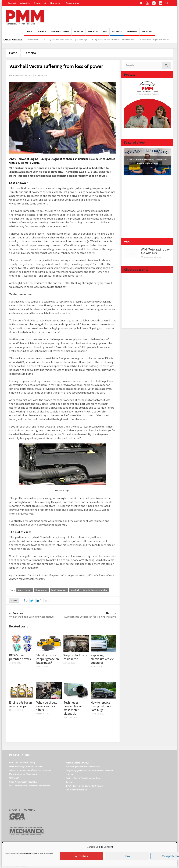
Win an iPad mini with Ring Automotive (36, 615)
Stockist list (40, 3)
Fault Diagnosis (59, 590)
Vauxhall (75, 590)
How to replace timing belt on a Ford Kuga (101, 706)
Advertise (25, 3)
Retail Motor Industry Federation (23, 782)
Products (93, 33)
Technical (42, 33)
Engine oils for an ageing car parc (21, 704)
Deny (127, 856)
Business (78, 33)
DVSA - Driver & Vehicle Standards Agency (85, 786)
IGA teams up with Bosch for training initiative (89, 615)
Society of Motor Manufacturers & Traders (84, 778)
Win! (105, 33)
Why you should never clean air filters (47, 706)
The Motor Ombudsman (76, 790)
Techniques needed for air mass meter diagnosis (73, 708)
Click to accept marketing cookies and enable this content (147, 162)
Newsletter (56, 3)
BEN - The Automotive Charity (22, 763)
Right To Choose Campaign (78, 763)
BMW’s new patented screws (20, 657)
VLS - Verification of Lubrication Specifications (30, 786)
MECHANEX (14, 778)
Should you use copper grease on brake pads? (48, 659)
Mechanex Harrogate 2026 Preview (162, 40)
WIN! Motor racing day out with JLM (155, 251)
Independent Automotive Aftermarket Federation (30, 770)
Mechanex (117, 33)
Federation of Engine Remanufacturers (26, 766)
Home (13, 53)
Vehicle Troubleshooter (95, 590)
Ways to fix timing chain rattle (75, 657)
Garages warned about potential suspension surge (73, 40)
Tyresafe (70, 782)
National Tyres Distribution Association (83, 767)
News (29, 33)
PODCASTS (147, 33)
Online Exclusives (60, 33)
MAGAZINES (132, 33)
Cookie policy (72, 3)
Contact (12, 3)
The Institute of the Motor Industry (24, 774)
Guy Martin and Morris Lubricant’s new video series (121, 40)
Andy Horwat (25, 590)
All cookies (82, 856)
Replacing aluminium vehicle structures (102, 659)
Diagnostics (41, 590)
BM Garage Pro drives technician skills (30, 40)
